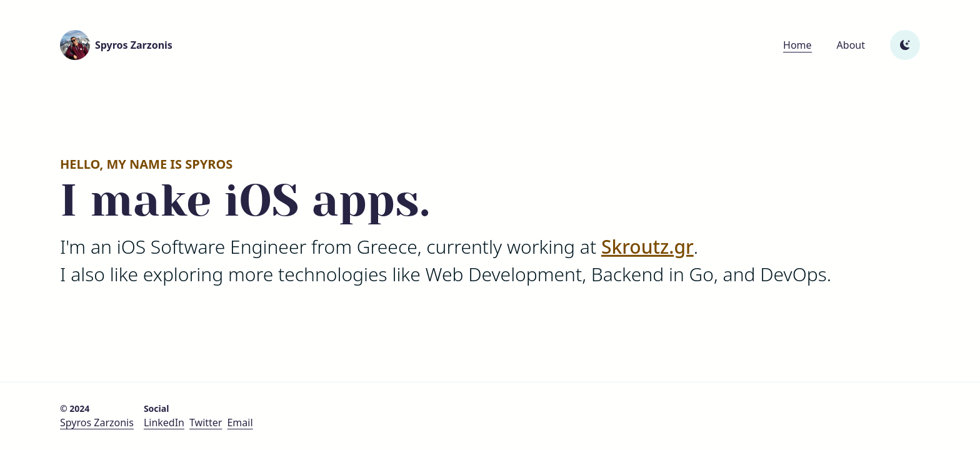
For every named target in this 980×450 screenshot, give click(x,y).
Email (240, 422)
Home (797, 45)
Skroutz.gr (647, 246)
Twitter (206, 422)
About (851, 45)
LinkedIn (164, 422)
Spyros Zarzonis (97, 422)
